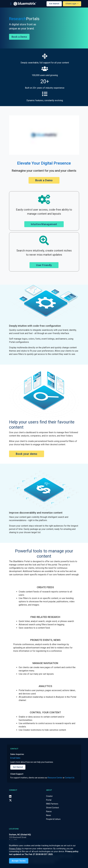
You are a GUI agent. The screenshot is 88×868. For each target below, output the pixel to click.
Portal (49, 800)
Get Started (54, 4)
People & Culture (53, 819)
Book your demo (27, 454)
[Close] (19, 861)
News (49, 815)
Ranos (49, 811)
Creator (49, 796)
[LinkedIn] (10, 796)
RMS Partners (52, 804)
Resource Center (55, 778)
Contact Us (70, 778)
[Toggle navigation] (11, 4)
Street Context (53, 808)
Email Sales (15, 758)
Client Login (71, 4)
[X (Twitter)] (10, 800)
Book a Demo (19, 37)
